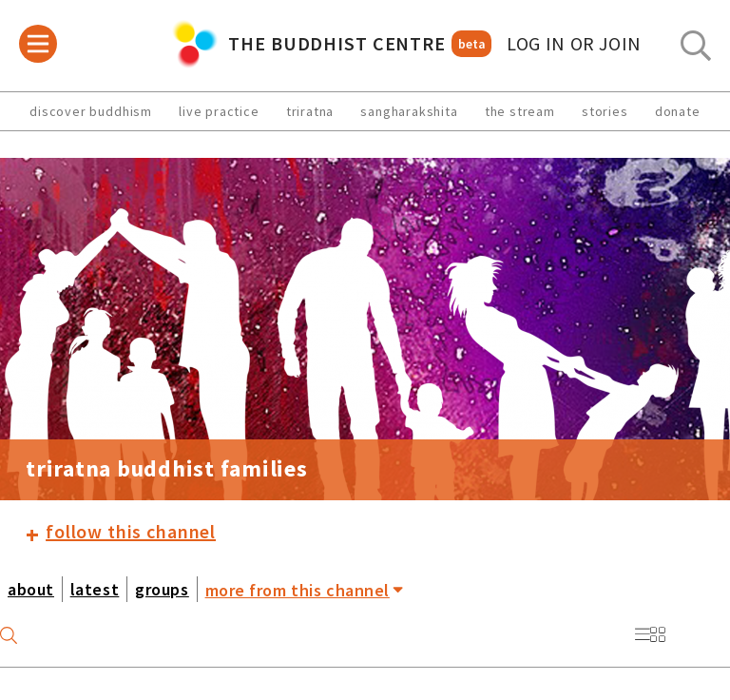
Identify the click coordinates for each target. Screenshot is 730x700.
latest (95, 589)
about (31, 589)
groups (162, 589)
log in (574, 44)
